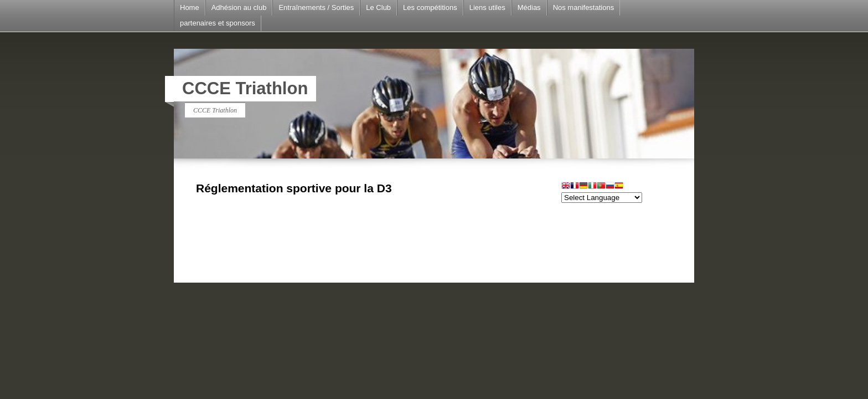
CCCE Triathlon (245, 88)
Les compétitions (430, 7)
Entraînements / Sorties (316, 7)
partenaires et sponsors (218, 23)
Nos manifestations (584, 7)
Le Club (378, 7)
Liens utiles (487, 7)
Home (190, 7)
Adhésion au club (239, 7)
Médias (529, 7)
